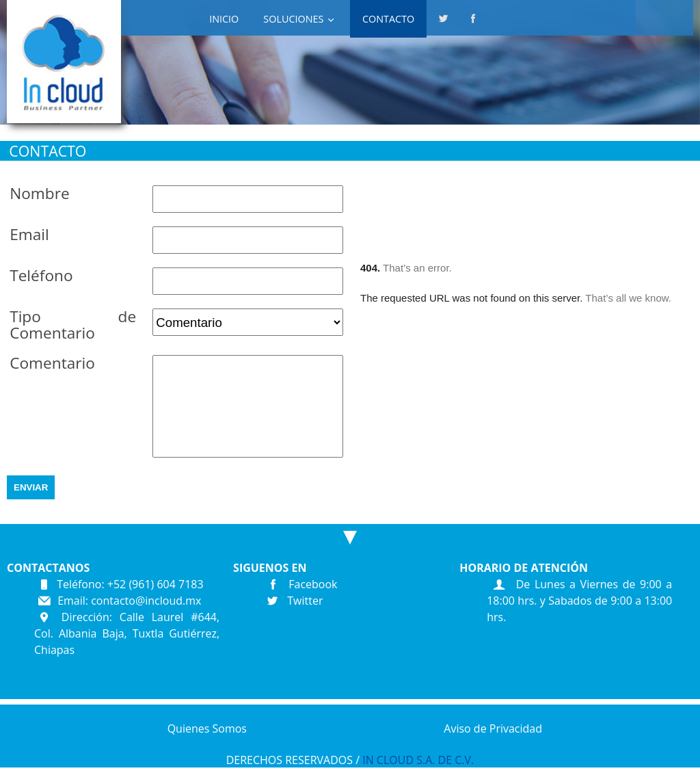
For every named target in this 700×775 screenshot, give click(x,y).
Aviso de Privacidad (493, 728)
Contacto (388, 19)
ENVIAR (31, 487)
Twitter (292, 601)
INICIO (224, 19)
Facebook (299, 584)
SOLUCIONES (293, 19)
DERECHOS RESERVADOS (290, 760)
